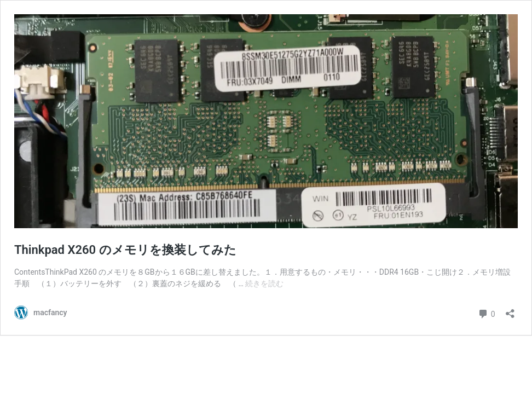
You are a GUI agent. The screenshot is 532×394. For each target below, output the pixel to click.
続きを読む (264, 283)
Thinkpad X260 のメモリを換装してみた (125, 250)
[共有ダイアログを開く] (510, 310)
